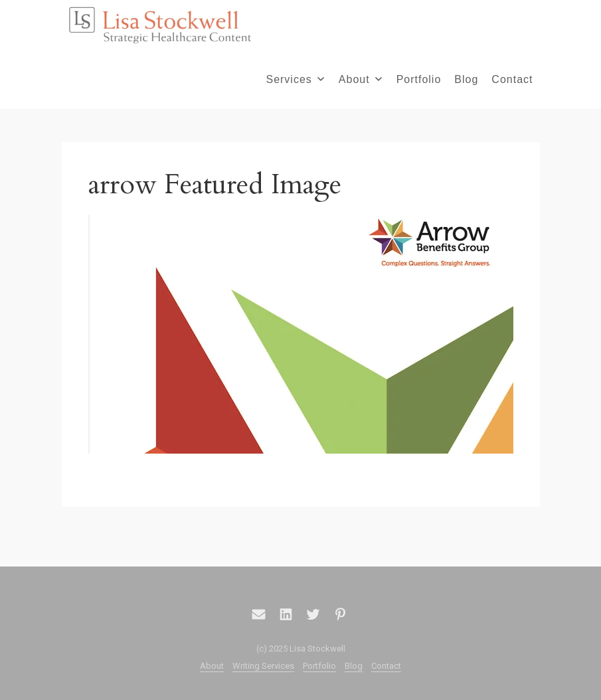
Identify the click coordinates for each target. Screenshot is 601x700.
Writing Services (263, 666)
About (360, 79)
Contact (512, 79)
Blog (466, 79)
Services (295, 79)
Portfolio (419, 79)
